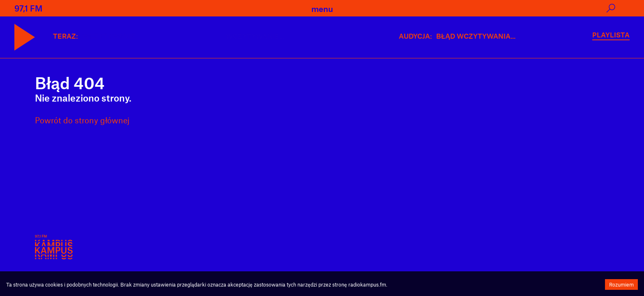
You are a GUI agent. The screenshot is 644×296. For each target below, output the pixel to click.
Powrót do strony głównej (82, 120)
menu (322, 9)
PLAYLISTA (611, 35)
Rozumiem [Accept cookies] (621, 284)
